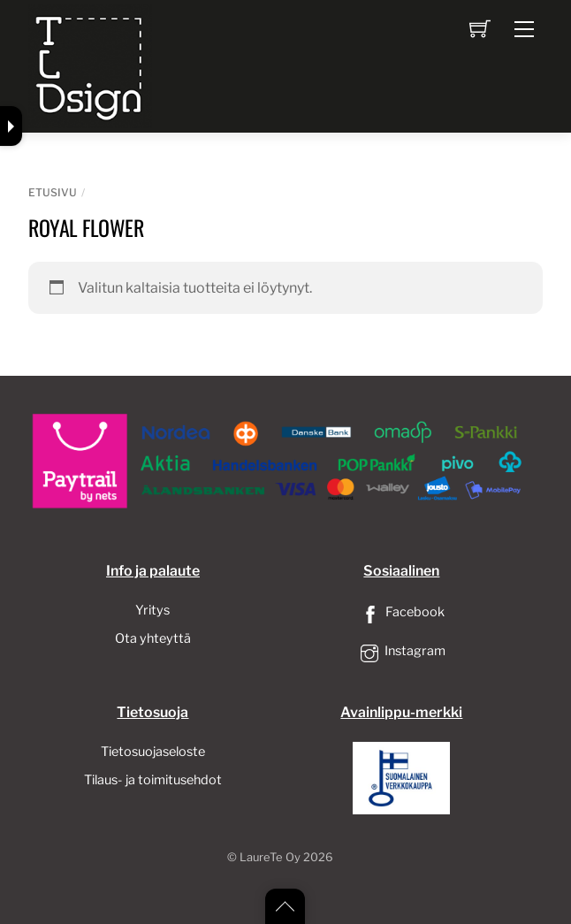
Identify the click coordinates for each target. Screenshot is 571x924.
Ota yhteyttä (153, 638)
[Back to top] (285, 906)
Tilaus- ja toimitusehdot (153, 780)
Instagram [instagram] (401, 651)
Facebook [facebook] (401, 612)
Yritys (152, 610)
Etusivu (53, 192)
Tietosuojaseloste (153, 752)
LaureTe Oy (270, 857)
